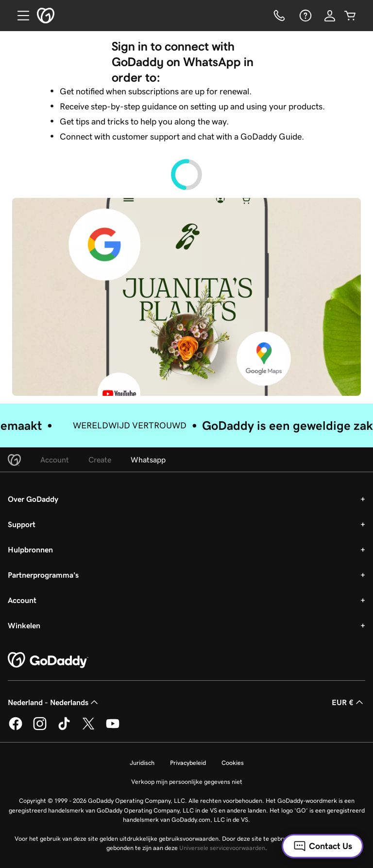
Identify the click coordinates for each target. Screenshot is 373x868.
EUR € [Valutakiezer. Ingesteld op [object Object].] (348, 702)
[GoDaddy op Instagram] (40, 728)
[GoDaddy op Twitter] (88, 728)
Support (22, 524)
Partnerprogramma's (43, 575)
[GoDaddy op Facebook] (16, 728)
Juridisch (142, 763)
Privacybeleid (188, 763)
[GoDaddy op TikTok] (64, 728)
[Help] (305, 16)
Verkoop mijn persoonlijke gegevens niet (187, 782)
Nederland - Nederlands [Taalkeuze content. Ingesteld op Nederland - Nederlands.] (54, 702)
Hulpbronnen (30, 549)
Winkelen (24, 625)
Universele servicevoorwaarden (222, 848)
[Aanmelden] (330, 16)
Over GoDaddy (33, 499)
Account (22, 600)
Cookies (233, 763)
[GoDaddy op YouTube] (113, 728)
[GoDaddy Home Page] (48, 660)
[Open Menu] (19, 16)
